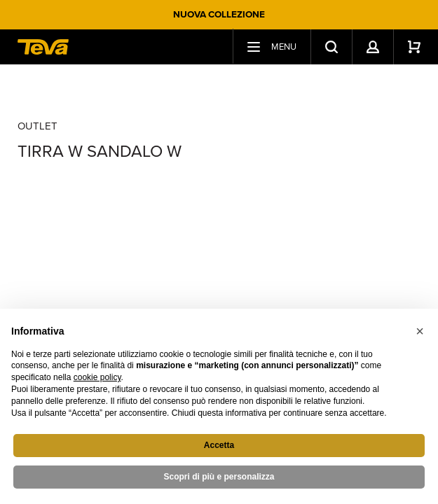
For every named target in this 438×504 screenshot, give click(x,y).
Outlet (37, 126)
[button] (420, 331)
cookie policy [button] (97, 377)
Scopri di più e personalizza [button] (219, 477)
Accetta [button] (219, 445)
